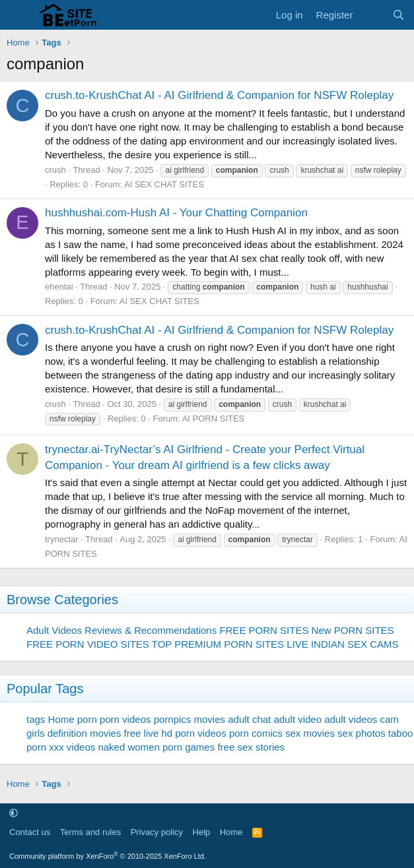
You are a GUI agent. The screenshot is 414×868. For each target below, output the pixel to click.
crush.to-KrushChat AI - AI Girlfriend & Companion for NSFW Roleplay (219, 95)
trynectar (62, 539)
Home (231, 832)
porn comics (256, 733)
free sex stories (251, 747)
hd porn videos (193, 733)
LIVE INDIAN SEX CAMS (342, 644)
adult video (297, 719)
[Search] (398, 15)
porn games (189, 747)
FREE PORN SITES (264, 630)
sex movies (310, 733)
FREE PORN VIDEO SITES (88, 644)
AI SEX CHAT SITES (164, 184)
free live (142, 733)
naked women (128, 747)
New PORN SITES (353, 630)
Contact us (30, 832)
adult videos (351, 719)
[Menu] (18, 15)
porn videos (125, 719)
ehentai (59, 287)
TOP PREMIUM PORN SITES (218, 644)
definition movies (85, 733)
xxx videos (72, 747)
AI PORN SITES (214, 418)
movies (210, 719)
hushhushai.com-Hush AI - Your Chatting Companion (176, 213)
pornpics (173, 719)
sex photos (362, 733)
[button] (14, 813)
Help (202, 832)
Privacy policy (157, 832)
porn (87, 719)
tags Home (51, 719)
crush (55, 170)
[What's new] (372, 15)
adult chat (249, 719)
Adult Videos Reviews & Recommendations (121, 630)
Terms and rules (90, 832)
